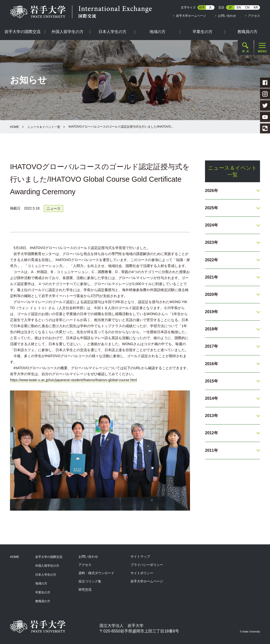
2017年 (211, 346)
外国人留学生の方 (47, 566)
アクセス (254, 16)
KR (256, 8)
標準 (202, 8)
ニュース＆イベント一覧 (44, 127)
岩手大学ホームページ (191, 16)
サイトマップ (140, 557)
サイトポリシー (142, 573)
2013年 (211, 416)
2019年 (211, 312)
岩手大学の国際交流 (49, 557)
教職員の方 (43, 601)
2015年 (211, 381)
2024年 (211, 225)
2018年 (211, 329)
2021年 (211, 277)
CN (247, 8)
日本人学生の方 (46, 575)
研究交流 (85, 590)
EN (239, 8)
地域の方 (41, 583)
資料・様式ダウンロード (96, 573)
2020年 (211, 294)
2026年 (211, 191)
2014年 (211, 398)
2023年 (211, 242)
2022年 (211, 260)
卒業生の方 (43, 592)
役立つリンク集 (90, 581)
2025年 (211, 208)
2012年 (211, 433)
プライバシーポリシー (147, 565)
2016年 (211, 364)
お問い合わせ (227, 16)
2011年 (211, 450)
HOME (14, 127)
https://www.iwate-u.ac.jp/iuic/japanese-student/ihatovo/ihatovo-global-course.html (73, 380)
